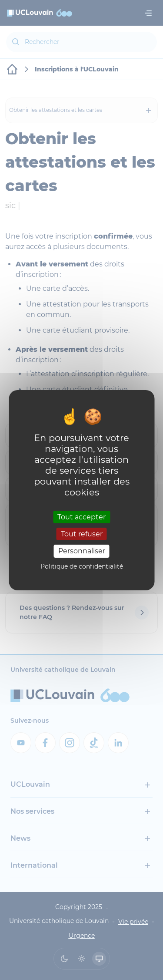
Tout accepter (81, 517)
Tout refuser (82, 534)
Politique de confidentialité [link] (82, 566)
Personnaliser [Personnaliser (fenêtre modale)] (82, 551)
